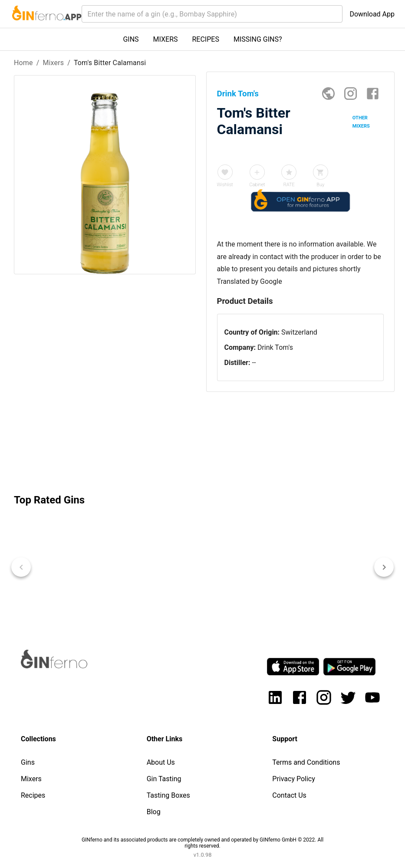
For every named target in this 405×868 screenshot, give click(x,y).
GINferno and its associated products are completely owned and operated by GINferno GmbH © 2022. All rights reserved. (202, 843)
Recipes (33, 795)
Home (23, 63)
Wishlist (225, 185)
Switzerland (299, 332)
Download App (372, 14)
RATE (289, 185)
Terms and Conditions (306, 762)
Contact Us (289, 795)
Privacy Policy (294, 779)
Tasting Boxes (168, 795)
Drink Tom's (275, 347)
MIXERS (166, 39)
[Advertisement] (105, 411)
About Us (161, 762)
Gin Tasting (164, 779)
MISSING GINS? (258, 39)
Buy (320, 185)
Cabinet (257, 185)
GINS (131, 39)
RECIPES (206, 39)
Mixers (53, 63)
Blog (154, 812)
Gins (28, 762)
